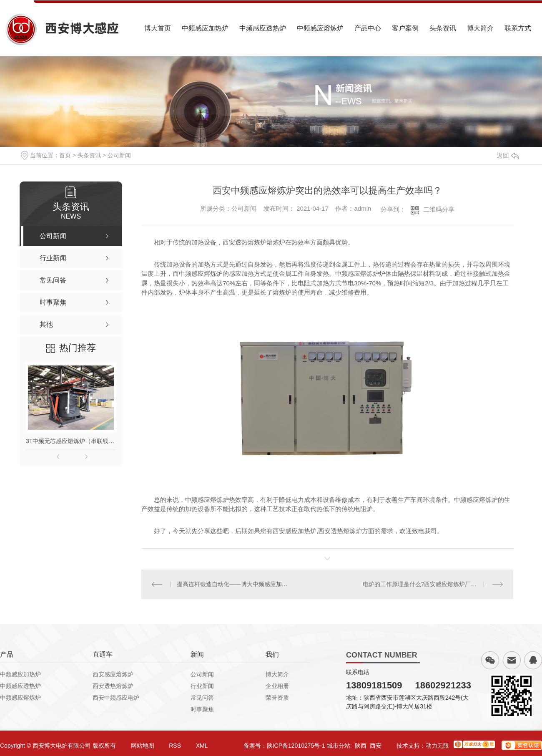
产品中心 (368, 28)
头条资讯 (443, 28)
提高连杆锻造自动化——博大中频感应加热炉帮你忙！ (235, 584)
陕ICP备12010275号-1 (296, 746)
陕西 (361, 746)
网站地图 (143, 746)
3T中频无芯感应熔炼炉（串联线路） (71, 441)
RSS (175, 746)
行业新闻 (202, 686)
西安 (376, 746)
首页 (65, 155)
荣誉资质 (277, 698)
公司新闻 (119, 155)
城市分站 (339, 746)
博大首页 (158, 28)
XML (202, 746)
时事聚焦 (202, 709)
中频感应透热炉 (263, 28)
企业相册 (277, 686)
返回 (508, 155)
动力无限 (437, 746)
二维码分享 (439, 209)
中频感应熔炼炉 (320, 28)
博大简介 (480, 28)
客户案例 (405, 28)
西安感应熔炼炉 (113, 674)
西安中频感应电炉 (116, 698)
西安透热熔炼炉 (113, 686)
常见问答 (202, 698)
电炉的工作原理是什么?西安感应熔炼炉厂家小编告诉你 (433, 584)
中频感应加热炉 (205, 28)
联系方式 (518, 28)
